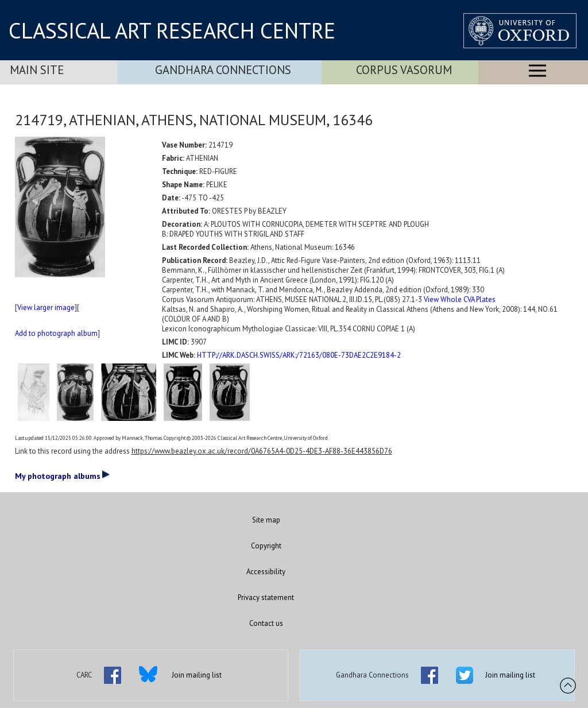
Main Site (37, 70)
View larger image (46, 307)
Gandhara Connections (223, 70)
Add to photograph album (56, 333)
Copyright (266, 546)
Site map (266, 520)
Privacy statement (266, 597)
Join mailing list (197, 675)
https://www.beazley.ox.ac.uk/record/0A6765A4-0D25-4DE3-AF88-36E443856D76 (262, 451)
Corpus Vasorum (404, 70)
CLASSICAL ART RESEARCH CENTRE (172, 30)
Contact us (266, 623)
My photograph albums (62, 475)
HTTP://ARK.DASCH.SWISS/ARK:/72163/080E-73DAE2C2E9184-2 (299, 355)
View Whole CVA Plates (460, 299)
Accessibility (266, 572)
